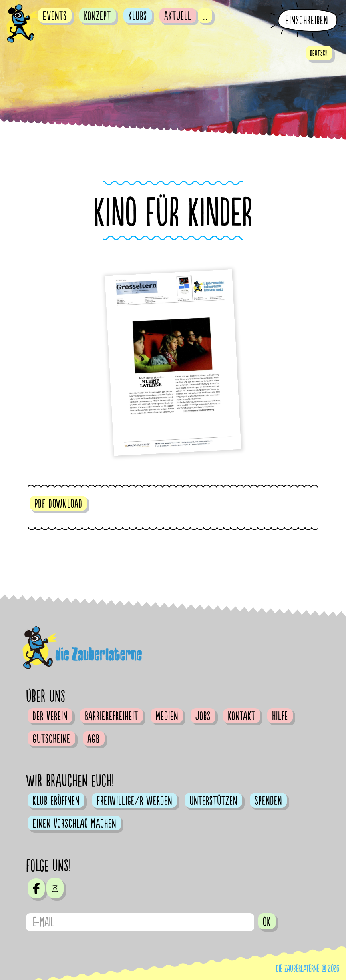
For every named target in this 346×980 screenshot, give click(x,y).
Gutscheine (51, 739)
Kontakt (242, 716)
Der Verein (50, 716)
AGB (94, 739)
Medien (167, 716)
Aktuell (178, 16)
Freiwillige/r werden (134, 801)
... (205, 16)
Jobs (203, 716)
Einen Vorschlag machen (74, 824)
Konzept (97, 16)
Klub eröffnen (56, 801)
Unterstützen (213, 801)
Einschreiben (307, 21)
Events (55, 16)
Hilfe (280, 716)
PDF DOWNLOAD (58, 504)
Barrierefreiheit (111, 716)
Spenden (268, 801)
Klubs (138, 16)
